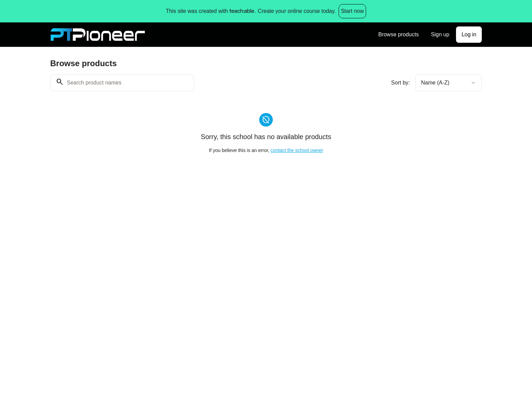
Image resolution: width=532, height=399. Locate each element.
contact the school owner (297, 150)
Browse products (398, 34)
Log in (469, 34)
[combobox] (449, 83)
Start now (353, 11)
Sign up (440, 34)
